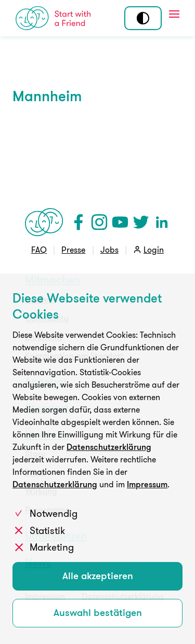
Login (154, 250)
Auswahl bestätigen (98, 612)
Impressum (147, 484)
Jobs (109, 250)
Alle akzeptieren (98, 576)
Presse (73, 250)
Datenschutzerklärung (109, 447)
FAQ (39, 250)
